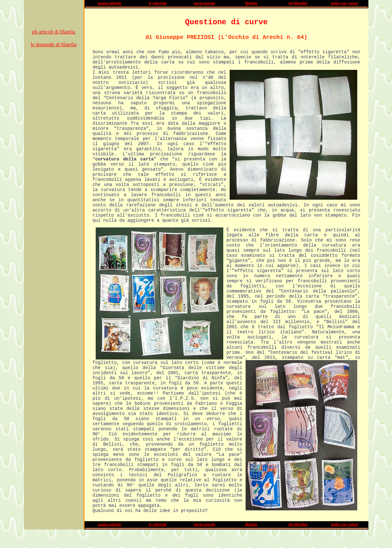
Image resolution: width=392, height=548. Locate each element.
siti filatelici (298, 3)
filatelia (251, 3)
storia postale (204, 3)
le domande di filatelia (54, 44)
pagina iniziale (110, 3)
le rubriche (158, 3)
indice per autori (345, 3)
